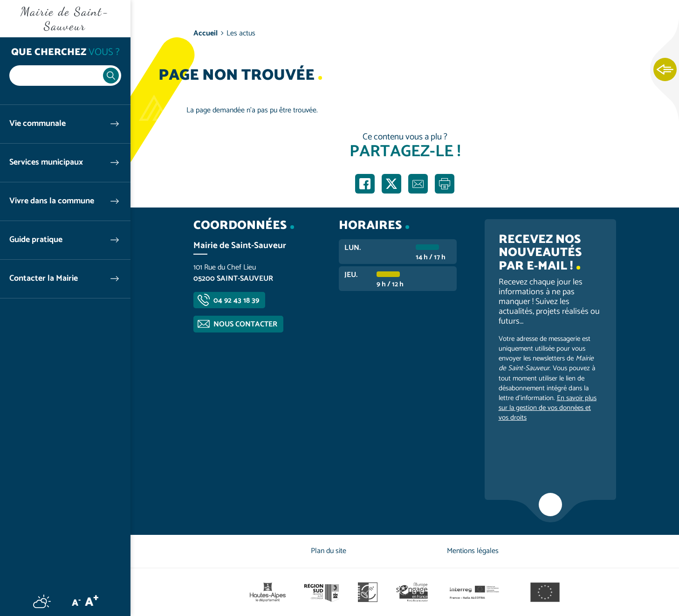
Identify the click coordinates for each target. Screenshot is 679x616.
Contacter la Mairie (44, 279)
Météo (42, 601)
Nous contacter (245, 324)
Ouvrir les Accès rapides (665, 70)
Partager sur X (391, 184)
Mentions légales (473, 551)
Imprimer (445, 184)
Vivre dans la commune (52, 201)
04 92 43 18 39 (236, 301)
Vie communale (38, 124)
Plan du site (329, 551)
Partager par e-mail (418, 184)
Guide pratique (36, 240)
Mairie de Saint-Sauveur (65, 19)
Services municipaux (46, 163)
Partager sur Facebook (365, 184)
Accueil (206, 33)
